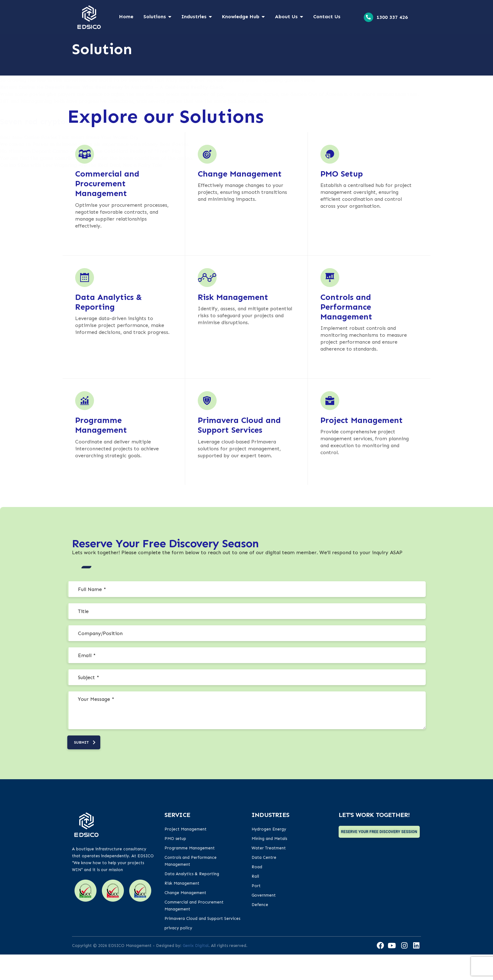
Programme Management (101, 450)
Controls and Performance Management (346, 332)
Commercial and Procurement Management (107, 208)
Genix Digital (196, 971)
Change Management (240, 199)
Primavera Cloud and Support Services (239, 450)
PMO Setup (342, 199)
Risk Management (233, 322)
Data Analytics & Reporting (109, 327)
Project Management (362, 445)
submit (85, 768)
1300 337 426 (392, 17)
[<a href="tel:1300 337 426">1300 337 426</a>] (368, 17)
